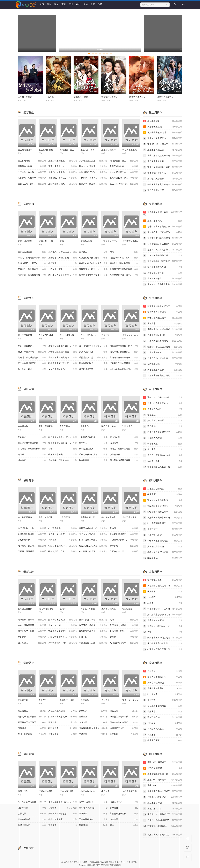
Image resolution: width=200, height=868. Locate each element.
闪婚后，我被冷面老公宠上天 (124, 449)
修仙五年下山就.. (67, 700)
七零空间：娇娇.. (109, 241)
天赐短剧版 (63, 734)
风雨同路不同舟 (93, 363)
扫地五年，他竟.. (81, 97)
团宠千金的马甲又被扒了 (163, 306)
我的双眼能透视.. (130, 517)
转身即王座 (65, 517)
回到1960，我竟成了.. (163, 762)
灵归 (124, 620)
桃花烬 (63, 609)
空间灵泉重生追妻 (163, 161)
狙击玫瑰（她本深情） (93, 552)
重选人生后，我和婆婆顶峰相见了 (33, 184)
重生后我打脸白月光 (163, 173)
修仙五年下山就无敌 (163, 706)
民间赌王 (93, 252)
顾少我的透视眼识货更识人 (124, 460)
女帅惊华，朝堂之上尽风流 (124, 631)
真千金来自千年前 (163, 273)
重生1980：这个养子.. (163, 780)
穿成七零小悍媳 (163, 803)
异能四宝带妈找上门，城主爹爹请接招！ (94, 631)
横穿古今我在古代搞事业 (93, 275)
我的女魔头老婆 (163, 580)
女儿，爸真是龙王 (32, 346)
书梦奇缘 (93, 734)
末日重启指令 (163, 121)
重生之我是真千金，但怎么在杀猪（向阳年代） (125, 172)
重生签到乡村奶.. (46, 150)
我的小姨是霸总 (67, 791)
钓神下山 (93, 637)
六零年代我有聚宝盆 (163, 797)
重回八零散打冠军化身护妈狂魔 (93, 172)
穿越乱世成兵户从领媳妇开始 (124, 263)
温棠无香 (85, 426)
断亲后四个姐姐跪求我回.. (163, 347)
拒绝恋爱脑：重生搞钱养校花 (124, 161)
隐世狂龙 (124, 711)
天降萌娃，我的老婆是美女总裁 (32, 546)
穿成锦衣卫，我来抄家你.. (163, 232)
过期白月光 (127, 426)
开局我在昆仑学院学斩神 (32, 723)
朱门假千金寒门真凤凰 (163, 644)
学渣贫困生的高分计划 (63, 546)
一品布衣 (50, 97)
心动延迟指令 (63, 528)
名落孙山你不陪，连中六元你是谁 (94, 258)
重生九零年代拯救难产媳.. (163, 156)
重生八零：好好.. (88, 150)
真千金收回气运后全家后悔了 (93, 346)
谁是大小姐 (23, 700)
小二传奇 (105, 791)
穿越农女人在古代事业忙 (163, 250)
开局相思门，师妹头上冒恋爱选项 (64, 252)
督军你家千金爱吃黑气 (163, 506)
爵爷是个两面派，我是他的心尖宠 (64, 437)
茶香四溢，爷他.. (109, 426)
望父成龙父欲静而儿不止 (163, 500)
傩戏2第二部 (86, 241)
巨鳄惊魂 (85, 700)
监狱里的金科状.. (25, 609)
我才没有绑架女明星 (163, 523)
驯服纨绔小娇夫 (63, 455)
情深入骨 (63, 723)
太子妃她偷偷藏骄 (163, 620)
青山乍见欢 (163, 444)
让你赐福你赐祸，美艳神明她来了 (125, 540)
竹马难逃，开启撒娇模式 (32, 449)
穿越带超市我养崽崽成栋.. (163, 238)
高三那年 (163, 426)
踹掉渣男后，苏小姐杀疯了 (93, 358)
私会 (63, 449)
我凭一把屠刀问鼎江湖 (163, 256)
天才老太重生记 (163, 127)
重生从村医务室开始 (163, 138)
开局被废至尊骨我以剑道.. (163, 638)
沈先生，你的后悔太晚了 (63, 534)
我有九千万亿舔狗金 (32, 717)
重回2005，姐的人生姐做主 (63, 178)
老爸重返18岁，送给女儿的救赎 (124, 178)
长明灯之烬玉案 (93, 449)
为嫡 (163, 632)
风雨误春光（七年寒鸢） (124, 643)
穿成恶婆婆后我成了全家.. (163, 261)
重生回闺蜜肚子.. (25, 150)
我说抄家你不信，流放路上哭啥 (124, 258)
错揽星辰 (163, 415)
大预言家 (105, 335)
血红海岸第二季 (129, 791)
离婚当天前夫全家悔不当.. (163, 518)
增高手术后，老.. (88, 517)
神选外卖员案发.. (25, 517)
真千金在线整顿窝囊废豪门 (63, 352)
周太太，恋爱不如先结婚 (163, 455)
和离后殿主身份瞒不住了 (124, 346)
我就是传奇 (63, 728)
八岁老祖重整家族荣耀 (93, 161)
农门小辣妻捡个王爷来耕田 (63, 275)
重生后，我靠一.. (109, 150)
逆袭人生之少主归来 (163, 312)
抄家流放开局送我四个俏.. (163, 649)
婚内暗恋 (32, 460)
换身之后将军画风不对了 (32, 625)
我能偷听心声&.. (46, 791)
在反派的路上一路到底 (32, 528)
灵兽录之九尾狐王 (163, 729)
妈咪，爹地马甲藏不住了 (93, 540)
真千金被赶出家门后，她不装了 (32, 363)
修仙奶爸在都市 (109, 517)
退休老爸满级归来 (124, 534)
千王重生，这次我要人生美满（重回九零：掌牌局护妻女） (33, 172)
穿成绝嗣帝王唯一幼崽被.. (163, 213)
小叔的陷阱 (124, 455)
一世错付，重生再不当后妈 (93, 178)
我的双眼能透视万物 (163, 267)
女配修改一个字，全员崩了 (124, 552)
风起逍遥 (105, 700)
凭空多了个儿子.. (130, 335)
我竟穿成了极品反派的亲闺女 (124, 352)
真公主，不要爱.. (88, 609)
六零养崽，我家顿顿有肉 (32, 275)
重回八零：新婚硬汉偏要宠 (93, 184)
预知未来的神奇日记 (124, 723)
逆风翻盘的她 (32, 540)
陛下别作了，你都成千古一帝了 (32, 631)
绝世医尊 (124, 734)
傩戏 (62, 241)
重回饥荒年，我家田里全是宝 (63, 184)
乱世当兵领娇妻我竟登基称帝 (124, 369)
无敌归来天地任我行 (163, 318)
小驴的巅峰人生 (88, 791)
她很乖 (32, 455)
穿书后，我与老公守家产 (32, 258)
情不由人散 (124, 437)
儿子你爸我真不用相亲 (163, 341)
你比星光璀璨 (163, 741)
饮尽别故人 (32, 643)
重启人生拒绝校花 (163, 190)
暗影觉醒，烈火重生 (32, 178)
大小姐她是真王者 (163, 370)
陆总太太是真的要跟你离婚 (93, 534)
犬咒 (124, 252)
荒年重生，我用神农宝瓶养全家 (32, 269)
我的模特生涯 (124, 802)
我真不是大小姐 (93, 352)
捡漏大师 (163, 494)
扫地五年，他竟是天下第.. (163, 586)
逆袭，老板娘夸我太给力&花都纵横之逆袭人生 (64, 802)
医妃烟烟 (163, 592)
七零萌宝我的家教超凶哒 (124, 269)
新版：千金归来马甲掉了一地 (32, 352)
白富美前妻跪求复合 (63, 717)
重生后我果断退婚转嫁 (163, 774)
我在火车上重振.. (130, 150)
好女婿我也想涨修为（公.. (163, 615)
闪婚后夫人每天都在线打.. (163, 432)
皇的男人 (93, 443)
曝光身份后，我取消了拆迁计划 (63, 443)
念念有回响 (65, 426)
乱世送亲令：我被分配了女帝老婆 (94, 269)
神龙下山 (163, 735)
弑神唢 (124, 528)
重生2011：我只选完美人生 (124, 184)
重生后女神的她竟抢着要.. (163, 167)
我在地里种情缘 (163, 353)
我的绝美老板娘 (93, 802)
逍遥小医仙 (23, 791)
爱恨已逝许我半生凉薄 (163, 512)
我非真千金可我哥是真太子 (63, 363)
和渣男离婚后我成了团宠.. (163, 376)
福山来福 (124, 443)
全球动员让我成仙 (32, 534)
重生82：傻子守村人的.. (163, 144)
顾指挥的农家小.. (137, 97)
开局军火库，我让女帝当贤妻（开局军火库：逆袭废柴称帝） (94, 620)
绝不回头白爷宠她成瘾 (163, 552)
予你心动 (124, 546)
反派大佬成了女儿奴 (63, 369)
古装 (86, 4)
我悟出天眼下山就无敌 (163, 541)
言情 (71, 4)
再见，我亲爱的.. (46, 426)
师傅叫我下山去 (124, 728)
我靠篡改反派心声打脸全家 (124, 363)
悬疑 (93, 4)
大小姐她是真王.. (88, 335)
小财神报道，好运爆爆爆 (93, 643)
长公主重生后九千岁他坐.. (163, 185)
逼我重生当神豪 (32, 166)
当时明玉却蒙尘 (163, 279)
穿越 (56, 4)
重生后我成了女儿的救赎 (63, 172)
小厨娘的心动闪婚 (93, 437)
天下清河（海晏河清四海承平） (124, 625)
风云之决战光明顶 (63, 711)
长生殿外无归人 (163, 409)
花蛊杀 (163, 603)
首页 (42, 4)
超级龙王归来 (163, 364)
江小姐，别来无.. (25, 97)
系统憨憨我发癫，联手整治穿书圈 (125, 275)
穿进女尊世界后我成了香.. (163, 227)
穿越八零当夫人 (163, 221)
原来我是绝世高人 (163, 689)
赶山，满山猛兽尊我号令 (63, 637)
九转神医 (163, 723)
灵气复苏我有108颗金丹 (63, 643)
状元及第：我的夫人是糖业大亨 (93, 625)
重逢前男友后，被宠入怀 (63, 166)
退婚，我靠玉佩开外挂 (163, 403)
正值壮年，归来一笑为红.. (163, 397)
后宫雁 (124, 637)
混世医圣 (93, 717)
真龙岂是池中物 (93, 369)
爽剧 (64, 4)
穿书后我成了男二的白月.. (163, 244)
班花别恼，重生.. (67, 150)
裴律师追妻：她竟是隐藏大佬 (63, 358)
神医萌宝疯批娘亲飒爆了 (124, 717)
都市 (78, 4)
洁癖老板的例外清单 (93, 455)
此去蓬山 (63, 263)
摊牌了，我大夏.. (109, 609)
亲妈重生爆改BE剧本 (163, 133)
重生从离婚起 (32, 161)
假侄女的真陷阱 (25, 335)
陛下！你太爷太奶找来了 (63, 620)
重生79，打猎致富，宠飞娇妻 (93, 166)
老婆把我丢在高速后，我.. (163, 467)
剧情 (100, 4)
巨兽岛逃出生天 (32, 252)
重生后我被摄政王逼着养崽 (63, 161)
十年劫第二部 (63, 625)
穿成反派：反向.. (46, 241)
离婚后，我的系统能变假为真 (32, 358)
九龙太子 (93, 723)
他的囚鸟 (63, 540)
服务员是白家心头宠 (93, 546)
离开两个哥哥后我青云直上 (32, 552)
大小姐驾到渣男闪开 (163, 335)
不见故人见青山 (163, 438)
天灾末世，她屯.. (130, 241)
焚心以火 (32, 437)
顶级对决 (93, 711)
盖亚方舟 (43, 700)
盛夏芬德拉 (163, 529)
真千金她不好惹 (32, 369)
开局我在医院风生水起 (93, 728)
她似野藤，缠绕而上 (163, 421)
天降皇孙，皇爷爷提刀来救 (32, 620)
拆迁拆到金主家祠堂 (32, 802)
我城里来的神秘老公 (93, 528)
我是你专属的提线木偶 (32, 443)
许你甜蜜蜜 (93, 460)
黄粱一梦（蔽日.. (130, 700)
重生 (49, 4)
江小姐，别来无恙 (163, 489)
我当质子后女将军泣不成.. (163, 609)
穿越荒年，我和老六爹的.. (163, 284)
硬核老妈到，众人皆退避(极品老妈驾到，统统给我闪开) (64, 552)
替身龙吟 (32, 637)
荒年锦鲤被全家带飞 (63, 631)
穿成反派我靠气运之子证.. (163, 626)
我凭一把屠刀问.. (46, 609)
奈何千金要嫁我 (32, 734)
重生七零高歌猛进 (163, 150)
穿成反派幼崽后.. (25, 241)
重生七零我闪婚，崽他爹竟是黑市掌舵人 (64, 258)
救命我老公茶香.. (109, 97)
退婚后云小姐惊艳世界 (163, 358)
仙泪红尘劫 (127, 609)
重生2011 (163, 785)
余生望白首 (23, 426)
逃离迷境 (32, 728)
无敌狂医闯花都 (163, 768)
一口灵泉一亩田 (63, 269)
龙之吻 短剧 (32, 711)
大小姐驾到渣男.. (67, 335)
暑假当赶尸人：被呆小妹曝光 (32, 263)
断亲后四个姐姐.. (46, 335)
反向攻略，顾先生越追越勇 (63, 460)
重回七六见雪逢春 (163, 179)
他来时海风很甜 (163, 535)
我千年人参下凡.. (46, 517)
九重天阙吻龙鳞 (124, 166)
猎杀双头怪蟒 (163, 717)
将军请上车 (163, 558)
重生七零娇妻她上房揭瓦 (163, 791)
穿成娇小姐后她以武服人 (93, 263)
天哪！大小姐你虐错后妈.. (163, 329)
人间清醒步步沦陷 (163, 547)
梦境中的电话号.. (165, 97)
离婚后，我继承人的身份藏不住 (63, 346)
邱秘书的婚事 (163, 461)
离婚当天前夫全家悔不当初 (124, 358)
